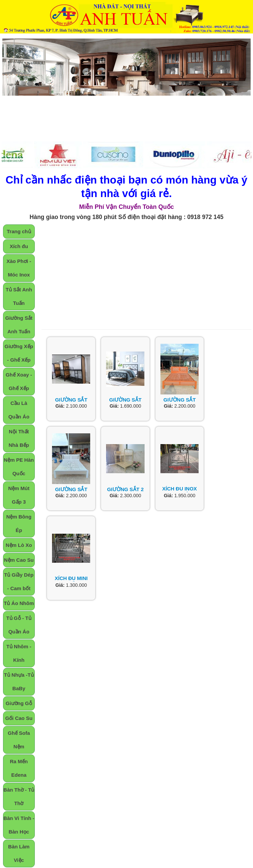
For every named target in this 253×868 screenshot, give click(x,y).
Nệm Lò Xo (19, 545)
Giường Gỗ (19, 703)
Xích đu (19, 246)
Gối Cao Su (19, 718)
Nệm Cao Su (19, 560)
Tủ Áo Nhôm (19, 603)
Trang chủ (19, 231)
